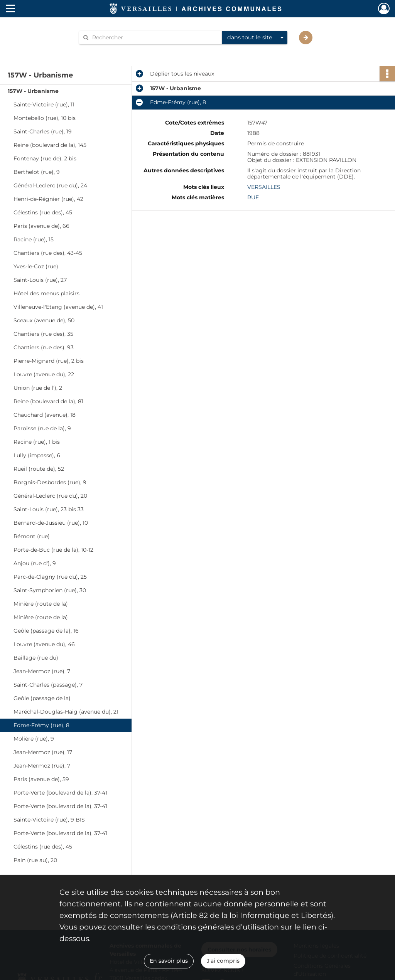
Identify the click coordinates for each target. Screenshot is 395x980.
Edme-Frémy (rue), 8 (41, 725)
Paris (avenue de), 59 (41, 779)
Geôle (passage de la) (42, 698)
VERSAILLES (264, 187)
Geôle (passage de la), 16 (46, 631)
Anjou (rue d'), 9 (35, 563)
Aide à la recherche (110, 51)
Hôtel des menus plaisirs (46, 293)
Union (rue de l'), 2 (38, 388)
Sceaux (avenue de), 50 (44, 320)
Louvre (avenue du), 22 (44, 374)
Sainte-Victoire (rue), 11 (44, 104)
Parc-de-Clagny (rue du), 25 (50, 577)
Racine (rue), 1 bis (37, 442)
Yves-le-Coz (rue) (36, 266)
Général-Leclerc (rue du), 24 (50, 185)
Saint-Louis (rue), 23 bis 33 (49, 509)
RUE (253, 197)
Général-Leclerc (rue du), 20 (50, 496)
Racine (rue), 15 (34, 239)
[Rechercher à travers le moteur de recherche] (154, 38)
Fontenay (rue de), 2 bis (45, 158)
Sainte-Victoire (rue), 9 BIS (49, 820)
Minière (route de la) (41, 604)
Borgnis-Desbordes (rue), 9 (50, 482)
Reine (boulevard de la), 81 (48, 401)
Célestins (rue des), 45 (43, 212)
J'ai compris (223, 961)
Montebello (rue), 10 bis (45, 118)
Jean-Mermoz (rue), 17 (43, 752)
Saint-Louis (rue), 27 (40, 280)
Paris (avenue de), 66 (41, 226)
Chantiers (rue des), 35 (43, 334)
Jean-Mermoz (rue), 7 (42, 671)
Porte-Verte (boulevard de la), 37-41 (60, 793)
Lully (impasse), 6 (37, 455)
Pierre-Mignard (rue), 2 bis (49, 361)
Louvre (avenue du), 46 (44, 644)
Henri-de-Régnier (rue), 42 (48, 199)
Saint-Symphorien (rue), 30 (50, 590)
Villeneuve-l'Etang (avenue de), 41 (58, 307)
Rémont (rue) (32, 536)
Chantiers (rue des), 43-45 (48, 253)
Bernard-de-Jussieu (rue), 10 (51, 523)
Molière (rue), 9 (34, 739)
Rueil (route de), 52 (39, 469)
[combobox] (255, 38)
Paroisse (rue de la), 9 (42, 428)
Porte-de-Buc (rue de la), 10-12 (53, 550)
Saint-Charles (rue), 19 (43, 131)
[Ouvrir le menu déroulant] (10, 9)
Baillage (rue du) (36, 658)
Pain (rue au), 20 (35, 860)
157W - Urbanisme (33, 91)
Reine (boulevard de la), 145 (50, 145)
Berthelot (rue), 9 (37, 172)
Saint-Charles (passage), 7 (48, 685)
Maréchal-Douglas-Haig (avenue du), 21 (66, 712)
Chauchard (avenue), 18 (45, 415)
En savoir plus (169, 961)
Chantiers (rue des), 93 (44, 347)
